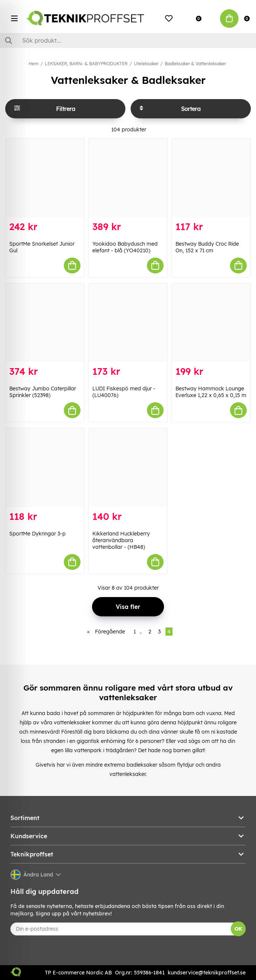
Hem (34, 64)
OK (238, 929)
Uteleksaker (146, 64)
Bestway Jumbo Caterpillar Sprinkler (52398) (43, 392)
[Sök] (128, 40)
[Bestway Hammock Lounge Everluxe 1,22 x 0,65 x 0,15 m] (211, 323)
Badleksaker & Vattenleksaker (195, 64)
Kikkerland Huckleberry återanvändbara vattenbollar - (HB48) (121, 540)
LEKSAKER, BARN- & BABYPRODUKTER (86, 64)
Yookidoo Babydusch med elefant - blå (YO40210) (125, 247)
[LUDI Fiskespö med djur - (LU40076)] (128, 323)
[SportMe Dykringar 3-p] (45, 468)
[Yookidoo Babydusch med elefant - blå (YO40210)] (128, 178)
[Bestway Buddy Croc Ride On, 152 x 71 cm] (211, 178)
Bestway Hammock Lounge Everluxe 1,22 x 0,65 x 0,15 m (211, 392)
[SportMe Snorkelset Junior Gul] (45, 178)
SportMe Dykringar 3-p (37, 534)
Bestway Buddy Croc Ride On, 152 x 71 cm (207, 247)
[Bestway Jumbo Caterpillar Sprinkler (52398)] (45, 323)
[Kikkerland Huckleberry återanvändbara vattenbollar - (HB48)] (128, 468)
